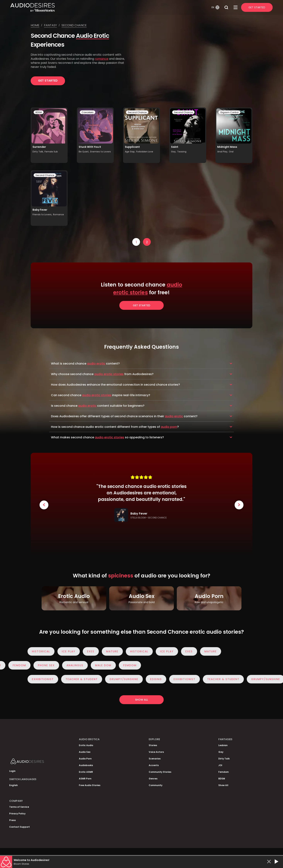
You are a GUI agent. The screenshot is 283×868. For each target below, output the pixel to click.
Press (12, 820)
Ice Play (70, 651)
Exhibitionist (44, 679)
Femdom (18, 665)
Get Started (257, 7)
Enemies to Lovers (100, 152)
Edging (157, 679)
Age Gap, (130, 152)
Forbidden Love (145, 152)
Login (12, 771)
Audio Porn (85, 759)
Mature (114, 651)
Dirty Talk (224, 759)
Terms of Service (19, 807)
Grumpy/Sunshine (125, 679)
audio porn (169, 427)
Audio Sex (85, 752)
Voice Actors (156, 752)
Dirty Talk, (38, 152)
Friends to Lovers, (42, 214)
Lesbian (223, 745)
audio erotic (96, 364)
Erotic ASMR (86, 772)
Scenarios (155, 759)
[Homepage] (110, 7)
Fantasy (50, 25)
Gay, (174, 152)
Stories (153, 745)
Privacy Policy (17, 814)
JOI (220, 765)
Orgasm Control (229, 112)
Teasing (182, 152)
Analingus (73, 665)
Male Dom (102, 665)
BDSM (39, 112)
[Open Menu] (236, 7)
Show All (223, 785)
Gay (221, 752)
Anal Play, (223, 152)
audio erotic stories (109, 374)
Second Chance (137, 112)
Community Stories (160, 772)
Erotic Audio (86, 745)
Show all (141, 700)
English (13, 785)
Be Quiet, (84, 152)
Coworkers (88, 112)
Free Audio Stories (90, 785)
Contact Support (19, 827)
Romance (58, 214)
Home (35, 25)
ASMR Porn (85, 779)
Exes (92, 651)
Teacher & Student (83, 679)
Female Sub (51, 152)
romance (102, 59)
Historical (42, 651)
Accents (154, 765)
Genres (153, 779)
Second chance (74, 25)
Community (156, 785)
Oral (231, 152)
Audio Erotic (92, 36)
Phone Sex (45, 665)
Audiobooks (86, 765)
